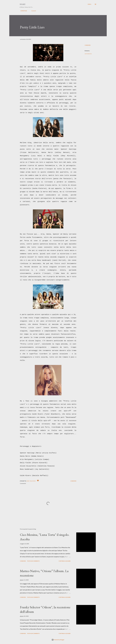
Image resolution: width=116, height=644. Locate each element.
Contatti (33, 11)
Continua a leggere (65, 561)
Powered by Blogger (58, 640)
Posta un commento (33, 561)
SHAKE (23, 4)
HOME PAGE (23, 11)
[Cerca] (89, 4)
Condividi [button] (88, 45)
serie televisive (88, 54)
